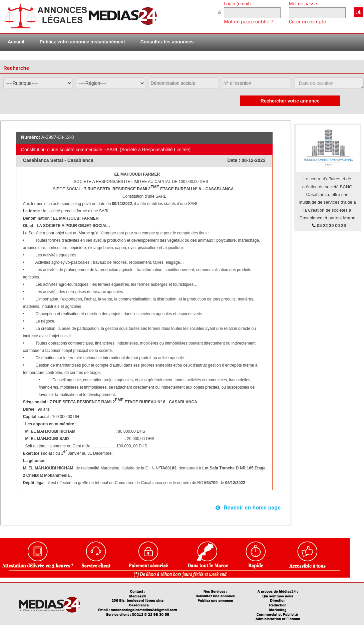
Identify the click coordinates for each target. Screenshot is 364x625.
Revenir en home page (248, 508)
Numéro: (31, 137)
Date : (234, 160)
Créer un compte (307, 22)
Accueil (16, 42)
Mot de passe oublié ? (249, 22)
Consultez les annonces (167, 42)
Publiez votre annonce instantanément (82, 42)
